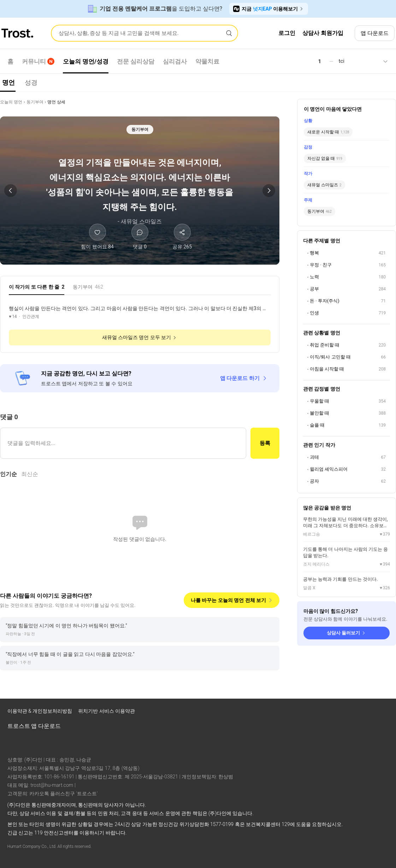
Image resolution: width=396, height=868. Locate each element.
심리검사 (175, 61)
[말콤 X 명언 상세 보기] (347, 584)
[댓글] (140, 237)
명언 (8, 82)
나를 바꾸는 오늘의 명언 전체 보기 (232, 600)
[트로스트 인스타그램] (345, 713)
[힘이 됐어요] (97, 237)
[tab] (37, 289)
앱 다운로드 (375, 33)
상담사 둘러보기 (347, 633)
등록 (265, 443)
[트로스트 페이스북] (327, 713)
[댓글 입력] (123, 443)
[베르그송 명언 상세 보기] (347, 527)
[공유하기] (182, 237)
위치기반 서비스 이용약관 (107, 711)
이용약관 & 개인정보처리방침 (40, 711)
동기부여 (35, 102)
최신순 (30, 474)
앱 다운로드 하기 (244, 378)
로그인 (287, 33)
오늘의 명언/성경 (86, 61)
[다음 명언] (269, 191)
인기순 (8, 474)
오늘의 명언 (11, 102)
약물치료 (207, 61)
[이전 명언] (11, 191)
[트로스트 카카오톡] (382, 713)
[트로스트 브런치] (364, 713)
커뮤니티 (38, 61)
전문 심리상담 (136, 61)
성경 (31, 82)
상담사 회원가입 (323, 33)
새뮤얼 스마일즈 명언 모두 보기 (140, 337)
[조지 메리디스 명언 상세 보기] (347, 557)
